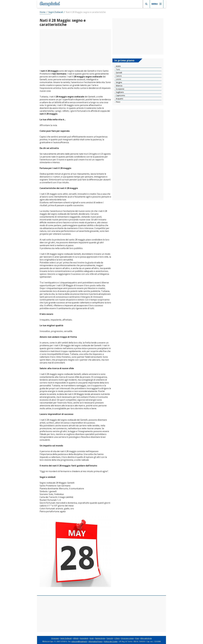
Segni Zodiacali (66, 638)
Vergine (119, 82)
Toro (118, 69)
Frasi (137, 638)
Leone (118, 79)
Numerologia (100, 638)
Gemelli (119, 73)
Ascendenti (84, 638)
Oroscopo (55, 638)
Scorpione (120, 89)
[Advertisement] (75, 47)
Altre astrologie (146, 638)
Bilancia (119, 86)
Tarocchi (110, 638)
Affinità (76, 638)
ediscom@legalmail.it (79, 641)
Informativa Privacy (96, 641)
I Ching (117, 638)
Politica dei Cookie (111, 641)
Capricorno (120, 95)
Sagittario (120, 92)
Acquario (119, 99)
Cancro (119, 76)
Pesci (118, 102)
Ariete (118, 66)
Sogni (92, 638)
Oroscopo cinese (127, 638)
